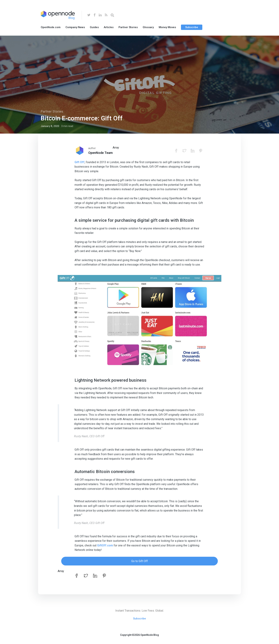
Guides (94, 27)
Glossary (148, 27)
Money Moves (167, 27)
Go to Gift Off (140, 561)
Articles (109, 27)
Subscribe (192, 27)
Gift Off (80, 162)
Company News (75, 27)
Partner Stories (128, 27)
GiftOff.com (105, 545)
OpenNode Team (100, 153)
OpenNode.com (51, 27)
